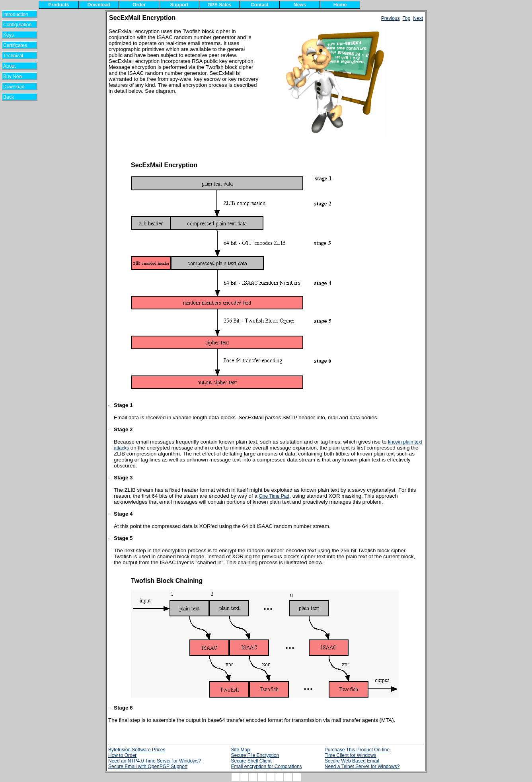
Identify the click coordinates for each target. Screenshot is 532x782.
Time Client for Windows (351, 755)
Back (14, 97)
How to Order (122, 755)
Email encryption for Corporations (266, 766)
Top (406, 18)
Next (418, 18)
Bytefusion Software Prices (137, 750)
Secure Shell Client (251, 761)
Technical (15, 56)
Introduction (16, 14)
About (14, 66)
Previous (391, 18)
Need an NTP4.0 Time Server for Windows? (155, 761)
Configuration (17, 25)
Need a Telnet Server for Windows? (362, 766)
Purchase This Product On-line (357, 750)
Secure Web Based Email (352, 761)
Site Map (240, 750)
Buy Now (16, 76)
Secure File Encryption (255, 755)
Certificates (15, 45)
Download (17, 87)
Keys (14, 35)
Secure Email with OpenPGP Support (148, 766)
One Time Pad (274, 496)
